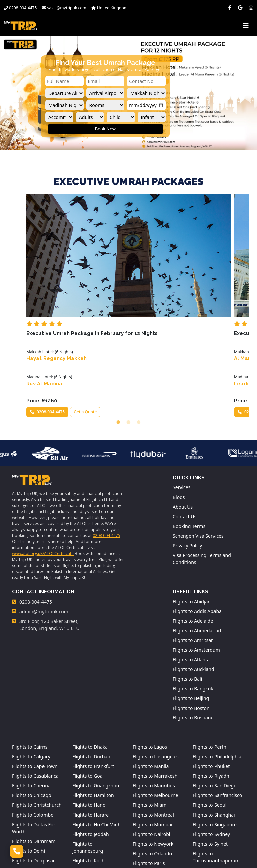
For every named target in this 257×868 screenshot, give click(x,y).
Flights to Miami (150, 737)
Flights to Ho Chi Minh (97, 756)
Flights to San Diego (215, 718)
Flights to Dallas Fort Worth (34, 760)
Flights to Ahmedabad (197, 562)
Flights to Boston (191, 640)
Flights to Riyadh (211, 708)
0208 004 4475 (107, 467)
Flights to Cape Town (35, 698)
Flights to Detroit (30, 802)
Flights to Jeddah (91, 766)
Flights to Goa (88, 708)
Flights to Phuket (211, 698)
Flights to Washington (217, 812)
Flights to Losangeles (156, 689)
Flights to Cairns (30, 679)
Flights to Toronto (212, 802)
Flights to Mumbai (152, 756)
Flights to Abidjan (192, 533)
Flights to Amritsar (193, 572)
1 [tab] (113, 157)
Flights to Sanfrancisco (218, 727)
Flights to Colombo (33, 747)
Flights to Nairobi (151, 766)
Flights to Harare (91, 747)
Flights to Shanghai (214, 747)
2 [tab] (123, 157)
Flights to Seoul (210, 737)
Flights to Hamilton (93, 727)
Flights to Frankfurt (93, 698)
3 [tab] (134, 157)
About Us (183, 439)
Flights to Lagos (150, 679)
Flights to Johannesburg (88, 779)
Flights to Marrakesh (155, 708)
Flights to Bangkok (193, 620)
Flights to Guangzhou (96, 718)
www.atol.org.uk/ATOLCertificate (43, 485)
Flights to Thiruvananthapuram (216, 789)
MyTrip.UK (199, 858)
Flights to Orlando (152, 786)
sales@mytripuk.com (64, 8)
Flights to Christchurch (37, 737)
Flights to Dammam (34, 773)
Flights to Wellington (215, 822)
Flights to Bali (188, 611)
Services (182, 419)
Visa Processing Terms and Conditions (202, 491)
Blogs (179, 429)
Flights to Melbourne (155, 727)
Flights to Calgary (31, 689)
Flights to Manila (151, 698)
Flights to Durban (91, 689)
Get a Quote (68, 353)
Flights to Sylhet (210, 776)
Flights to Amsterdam (196, 582)
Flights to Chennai (32, 718)
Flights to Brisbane (193, 649)
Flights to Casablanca (35, 708)
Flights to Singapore (215, 756)
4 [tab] (144, 157)
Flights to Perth (209, 679)
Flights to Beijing (191, 630)
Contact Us (185, 449)
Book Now (105, 129)
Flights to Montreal (153, 747)
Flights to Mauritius (154, 718)
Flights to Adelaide (193, 553)
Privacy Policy (187, 478)
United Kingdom (110, 8)
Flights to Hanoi (90, 737)
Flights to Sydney (211, 766)
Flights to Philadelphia (217, 689)
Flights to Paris (149, 795)
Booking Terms (189, 458)
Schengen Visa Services (198, 468)
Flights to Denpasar (33, 793)
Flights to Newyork (153, 776)
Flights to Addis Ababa (197, 543)
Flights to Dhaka (90, 679)
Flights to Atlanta (191, 591)
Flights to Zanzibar (213, 831)
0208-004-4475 (20, 8)
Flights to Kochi (89, 793)
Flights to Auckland (194, 601)
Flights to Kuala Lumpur (89, 806)
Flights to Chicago (32, 727)
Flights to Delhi (28, 783)
